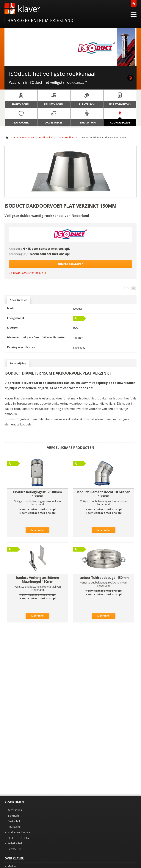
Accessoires (15, 810)
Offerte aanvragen (71, 264)
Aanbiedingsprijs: (19, 254)
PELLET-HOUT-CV (18, 838)
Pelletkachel (15, 843)
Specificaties (19, 300)
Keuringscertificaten (21, 347)
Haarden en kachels (24, 138)
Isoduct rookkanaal (67, 138)
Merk (11, 308)
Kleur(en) (13, 327)
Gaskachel (14, 821)
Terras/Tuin (14, 849)
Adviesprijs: (16, 249)
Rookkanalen (46, 138)
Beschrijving (18, 363)
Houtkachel (14, 827)
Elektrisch (13, 816)
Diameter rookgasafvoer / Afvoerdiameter (36, 337)
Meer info (37, 530)
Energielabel (15, 318)
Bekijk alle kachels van (26, 273)
